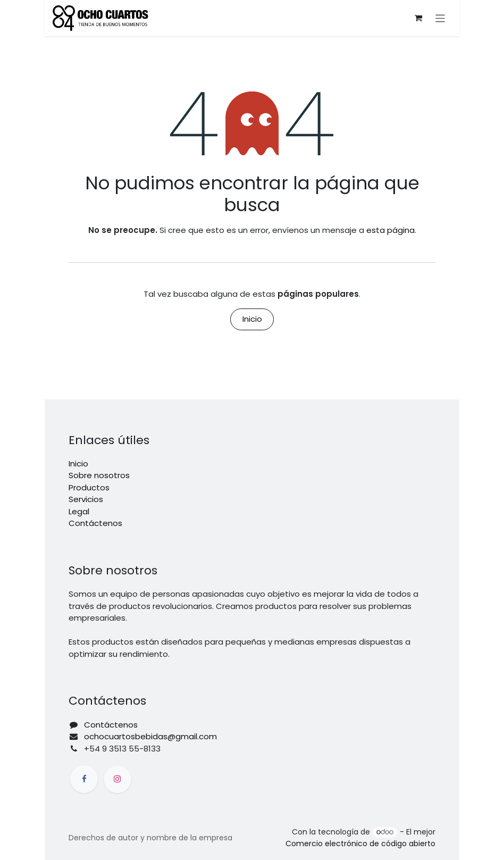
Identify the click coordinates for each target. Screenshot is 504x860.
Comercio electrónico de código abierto (360, 844)
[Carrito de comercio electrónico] (418, 18)
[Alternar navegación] (440, 18)
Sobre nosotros (99, 475)
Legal (79, 511)
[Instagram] (117, 779)
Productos (89, 487)
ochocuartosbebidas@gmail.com (150, 736)
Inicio (252, 319)
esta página (390, 230)
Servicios (86, 499)
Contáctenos (95, 523)
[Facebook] (84, 779)
